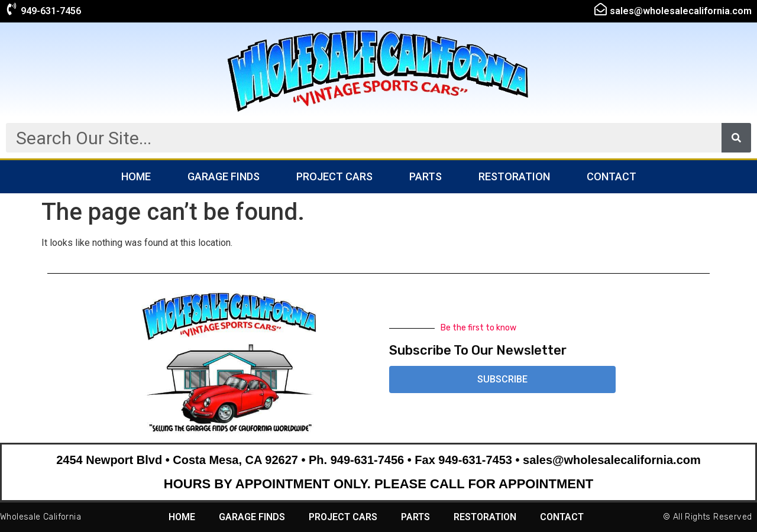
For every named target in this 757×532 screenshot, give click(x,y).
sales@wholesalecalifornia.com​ (681, 11)
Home (136, 176)
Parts (426, 176)
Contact (612, 176)
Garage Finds (224, 176)
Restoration (514, 176)
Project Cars (334, 176)
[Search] (736, 138)
